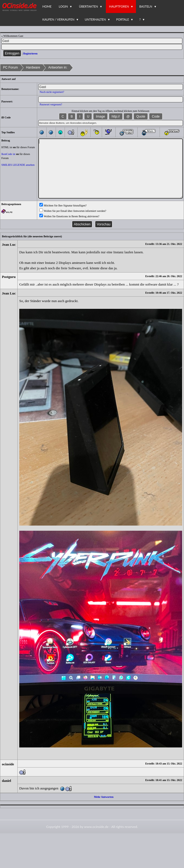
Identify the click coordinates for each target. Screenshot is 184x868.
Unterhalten (95, 19)
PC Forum (10, 67)
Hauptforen (119, 6)
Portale (123, 19)
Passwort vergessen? (51, 104)
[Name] (92, 41)
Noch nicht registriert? (52, 92)
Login (64, 6)
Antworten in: (58, 67)
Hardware (33, 67)
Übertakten (88, 6)
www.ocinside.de (96, 827)
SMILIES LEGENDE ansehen (18, 165)
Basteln (146, 6)
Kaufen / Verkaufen (58, 19)
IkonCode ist (8, 154)
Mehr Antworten (104, 797)
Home (47, 6)
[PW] (92, 47)
